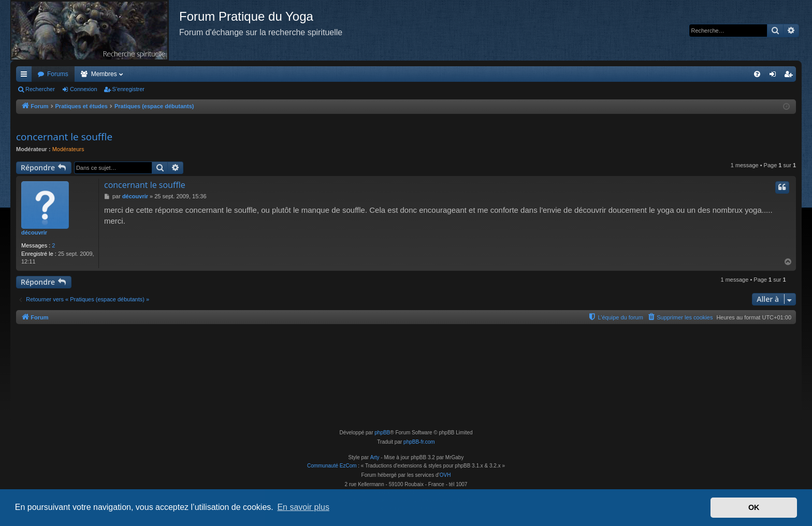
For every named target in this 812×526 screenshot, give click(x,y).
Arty (375, 457)
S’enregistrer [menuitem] (791, 76)
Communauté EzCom (332, 466)
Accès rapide (26, 76)
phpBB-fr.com (419, 442)
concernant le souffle (64, 137)
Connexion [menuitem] (775, 76)
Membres (104, 74)
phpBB (382, 433)
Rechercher (40, 89)
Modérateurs (68, 149)
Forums (58, 74)
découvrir (34, 232)
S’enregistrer (128, 89)
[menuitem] (757, 74)
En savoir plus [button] (303, 507)
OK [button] (754, 507)
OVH (445, 475)
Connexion (84, 89)
